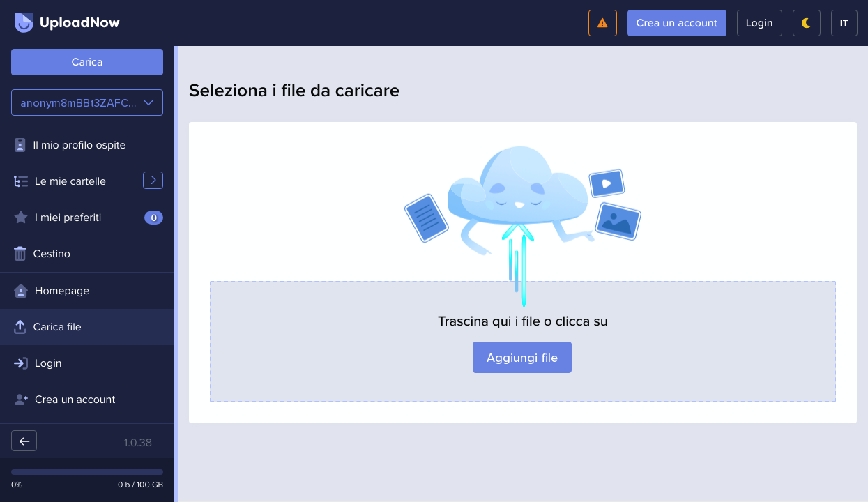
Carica (87, 62)
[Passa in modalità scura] (807, 23)
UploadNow (67, 23)
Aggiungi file (523, 357)
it (844, 23)
